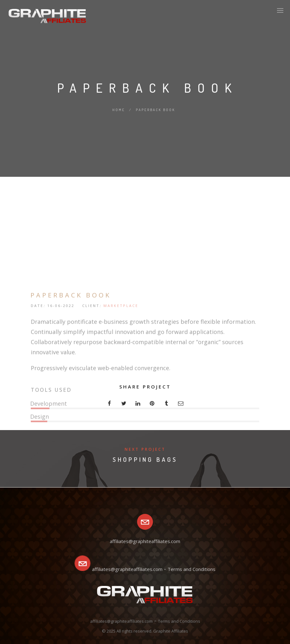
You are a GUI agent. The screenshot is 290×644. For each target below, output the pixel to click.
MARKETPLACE (121, 362)
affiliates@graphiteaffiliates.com (127, 569)
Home (119, 110)
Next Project (145, 449)
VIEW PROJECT (59, 496)
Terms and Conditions (191, 569)
